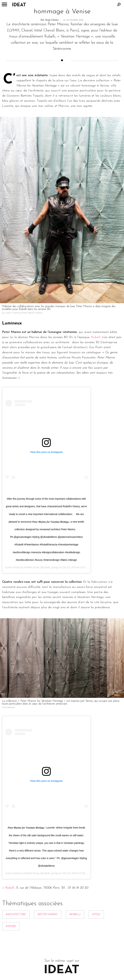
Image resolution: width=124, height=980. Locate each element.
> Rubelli (8, 888)
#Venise (11, 926)
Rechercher (119, 4)
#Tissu (96, 914)
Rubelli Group (32, 567)
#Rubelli (75, 914)
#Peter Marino (48, 914)
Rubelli (96, 337)
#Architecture (16, 914)
